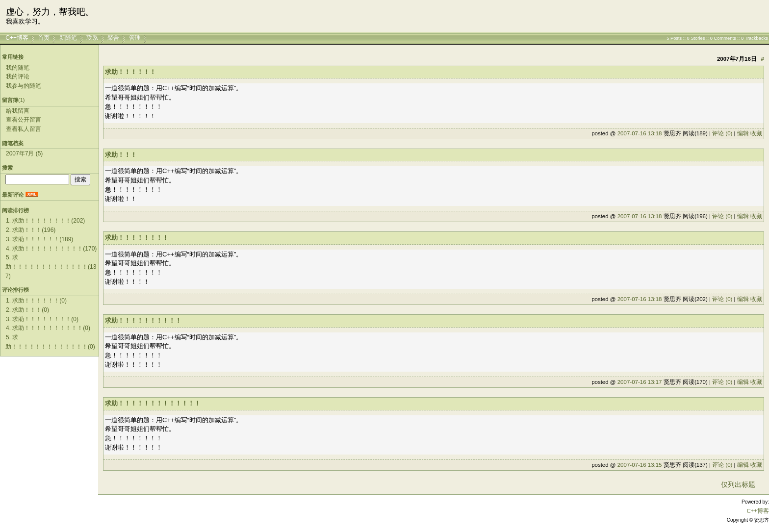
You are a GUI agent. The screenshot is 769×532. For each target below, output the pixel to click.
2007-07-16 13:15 (640, 465)
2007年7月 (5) (24, 153)
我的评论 (18, 76)
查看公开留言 (24, 120)
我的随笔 (18, 68)
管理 (135, 38)
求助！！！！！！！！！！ (143, 320)
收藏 (756, 133)
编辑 (743, 133)
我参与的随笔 (24, 86)
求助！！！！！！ (130, 72)
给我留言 (18, 111)
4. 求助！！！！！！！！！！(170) (51, 249)
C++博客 (17, 38)
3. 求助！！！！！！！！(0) (42, 319)
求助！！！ (121, 155)
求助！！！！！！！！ (137, 238)
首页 (44, 38)
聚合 (113, 38)
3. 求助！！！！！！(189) (39, 239)
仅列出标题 (738, 484)
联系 (92, 38)
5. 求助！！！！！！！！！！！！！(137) (51, 266)
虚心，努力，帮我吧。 (50, 12)
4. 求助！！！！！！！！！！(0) (48, 328)
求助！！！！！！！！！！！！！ (153, 403)
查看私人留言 (24, 129)
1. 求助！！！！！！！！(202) (45, 221)
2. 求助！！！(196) (31, 230)
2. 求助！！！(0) (27, 310)
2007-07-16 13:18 (640, 133)
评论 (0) (722, 133)
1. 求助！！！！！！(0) (36, 301)
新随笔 (68, 38)
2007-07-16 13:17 (640, 382)
